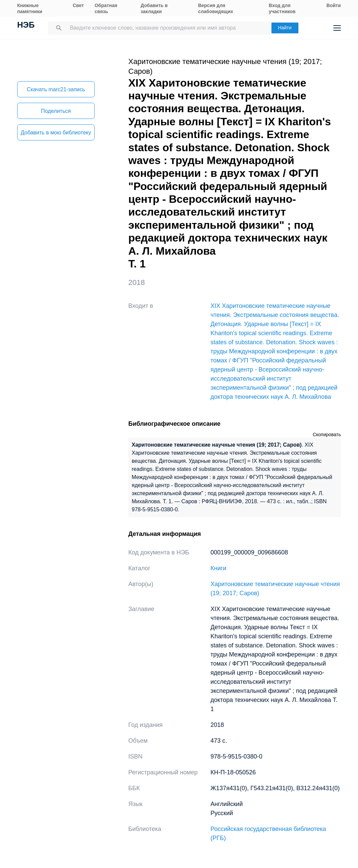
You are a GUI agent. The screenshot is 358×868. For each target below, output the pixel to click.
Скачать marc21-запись (56, 89)
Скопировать (327, 435)
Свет (78, 5)
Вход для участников (282, 8)
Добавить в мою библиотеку (56, 133)
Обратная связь (106, 8)
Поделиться (56, 111)
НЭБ (26, 26)
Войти (334, 5)
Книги (218, 568)
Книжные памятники (30, 8)
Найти (285, 28)
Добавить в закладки (154, 8)
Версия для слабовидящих (216, 8)
